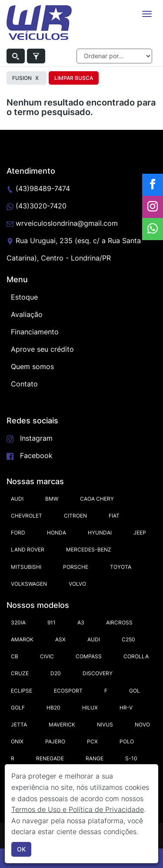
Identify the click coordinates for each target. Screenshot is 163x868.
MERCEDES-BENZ (89, 550)
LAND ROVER (28, 550)
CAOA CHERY (97, 499)
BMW (52, 499)
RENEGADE (50, 758)
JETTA (19, 724)
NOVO (142, 724)
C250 (128, 639)
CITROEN (75, 516)
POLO (127, 741)
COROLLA (136, 656)
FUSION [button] (27, 78)
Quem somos (32, 366)
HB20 (53, 708)
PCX (92, 741)
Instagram (36, 438)
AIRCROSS (119, 622)
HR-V (126, 708)
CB (15, 656)
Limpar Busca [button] (74, 78)
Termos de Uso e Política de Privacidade (78, 809)
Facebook (36, 455)
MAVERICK (62, 724)
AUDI (17, 499)
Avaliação (27, 314)
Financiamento (35, 332)
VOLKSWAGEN (29, 584)
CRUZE (20, 673)
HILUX (90, 708)
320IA (18, 622)
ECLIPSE (22, 691)
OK (21, 849)
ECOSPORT (68, 691)
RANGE (95, 758)
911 (52, 622)
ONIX (17, 741)
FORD (18, 533)
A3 (81, 622)
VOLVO (77, 584)
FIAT (114, 516)
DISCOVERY (98, 673)
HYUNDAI (100, 533)
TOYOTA (121, 567)
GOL (135, 691)
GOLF (18, 708)
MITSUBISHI (26, 567)
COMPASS (89, 656)
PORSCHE (76, 567)
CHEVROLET (27, 516)
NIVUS (105, 724)
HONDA (57, 533)
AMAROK (22, 639)
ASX (60, 639)
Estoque (24, 297)
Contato (24, 384)
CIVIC (47, 656)
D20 (56, 673)
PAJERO (55, 741)
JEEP (140, 533)
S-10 (131, 758)
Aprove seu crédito (42, 349)
